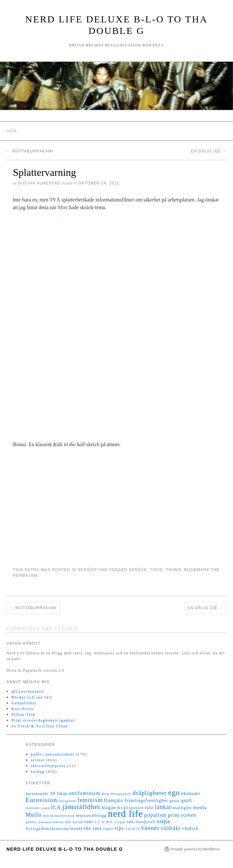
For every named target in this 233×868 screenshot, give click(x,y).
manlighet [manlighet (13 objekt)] (183, 808)
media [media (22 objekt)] (200, 807)
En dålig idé (209, 151)
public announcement (53, 754)
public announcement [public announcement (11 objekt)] (45, 822)
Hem (12, 131)
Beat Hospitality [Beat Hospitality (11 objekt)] (116, 794)
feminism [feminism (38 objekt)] (90, 800)
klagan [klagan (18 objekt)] (109, 808)
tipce (156, 570)
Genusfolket (24, 703)
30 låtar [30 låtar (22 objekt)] (59, 793)
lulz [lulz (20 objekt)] (149, 807)
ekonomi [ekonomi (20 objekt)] (191, 793)
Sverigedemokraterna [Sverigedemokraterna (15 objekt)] (47, 829)
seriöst (87, 570)
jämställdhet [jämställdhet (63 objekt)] (81, 807)
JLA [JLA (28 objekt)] (56, 807)
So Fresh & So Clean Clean (40, 726)
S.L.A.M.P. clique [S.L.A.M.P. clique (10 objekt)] (110, 822)
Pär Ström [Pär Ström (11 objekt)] (74, 822)
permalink (26, 576)
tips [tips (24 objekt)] (119, 828)
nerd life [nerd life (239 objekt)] (125, 814)
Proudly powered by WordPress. (196, 849)
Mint (63, 207)
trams (174, 570)
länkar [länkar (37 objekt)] (163, 807)
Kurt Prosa (23, 709)
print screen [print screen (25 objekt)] (182, 815)
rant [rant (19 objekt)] (89, 822)
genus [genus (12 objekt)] (175, 801)
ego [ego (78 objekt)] (174, 793)
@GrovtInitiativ (28, 691)
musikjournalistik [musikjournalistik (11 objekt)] (59, 815)
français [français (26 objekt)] (113, 800)
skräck (138, 570)
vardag (38, 771)
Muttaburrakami (30, 151)
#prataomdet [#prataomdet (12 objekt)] (37, 794)
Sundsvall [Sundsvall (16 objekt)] (146, 822)
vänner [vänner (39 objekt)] (150, 828)
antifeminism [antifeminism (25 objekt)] (85, 793)
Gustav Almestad (39, 183)
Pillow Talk (23, 714)
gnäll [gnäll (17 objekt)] (187, 801)
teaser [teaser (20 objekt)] (76, 828)
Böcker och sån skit (32, 697)
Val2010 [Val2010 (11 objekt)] (132, 829)
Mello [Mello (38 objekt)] (34, 815)
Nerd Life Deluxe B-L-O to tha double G (65, 849)
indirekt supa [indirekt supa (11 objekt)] (37, 808)
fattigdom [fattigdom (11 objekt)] (67, 801)
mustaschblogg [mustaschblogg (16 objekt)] (91, 815)
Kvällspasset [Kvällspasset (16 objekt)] (130, 808)
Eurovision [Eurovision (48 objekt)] (42, 800)
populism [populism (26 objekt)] (155, 815)
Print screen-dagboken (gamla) (43, 720)
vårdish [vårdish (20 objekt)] (190, 828)
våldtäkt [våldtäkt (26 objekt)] (171, 828)
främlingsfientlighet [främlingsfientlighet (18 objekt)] (146, 801)
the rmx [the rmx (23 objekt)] (93, 828)
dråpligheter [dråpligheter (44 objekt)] (150, 793)
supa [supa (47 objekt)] (164, 821)
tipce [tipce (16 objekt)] (108, 828)
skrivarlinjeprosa (48, 766)
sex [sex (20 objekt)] (131, 822)
